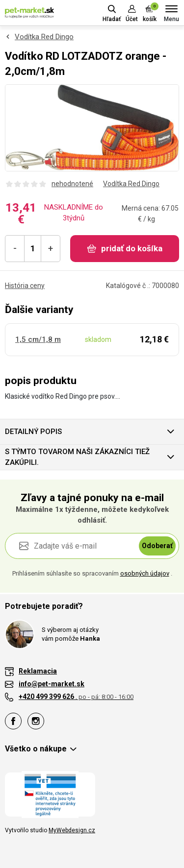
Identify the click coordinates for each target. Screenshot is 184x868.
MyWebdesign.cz (72, 830)
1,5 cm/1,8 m (38, 339)
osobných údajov (145, 573)
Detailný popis (33, 432)
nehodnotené (72, 184)
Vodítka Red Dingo (44, 37)
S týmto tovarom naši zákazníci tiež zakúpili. (77, 457)
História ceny (25, 286)
